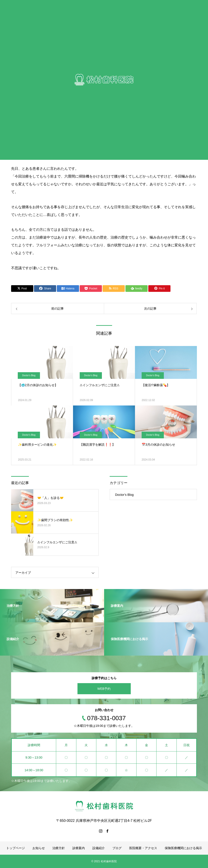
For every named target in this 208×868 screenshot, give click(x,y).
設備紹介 (99, 848)
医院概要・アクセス (143, 848)
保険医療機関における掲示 (183, 848)
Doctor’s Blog (29, 375)
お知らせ (39, 848)
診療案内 (79, 848)
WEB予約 (104, 689)
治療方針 (59, 848)
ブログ (117, 848)
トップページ (16, 848)
